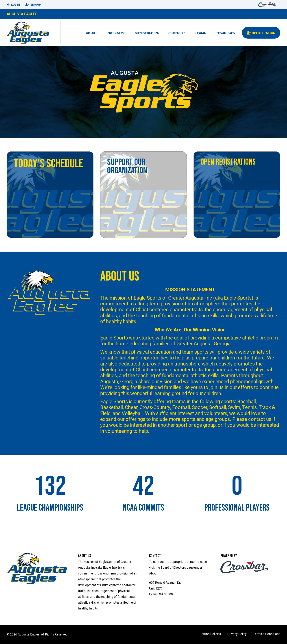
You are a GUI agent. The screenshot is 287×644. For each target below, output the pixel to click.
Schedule (177, 33)
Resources (225, 33)
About (91, 33)
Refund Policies (210, 634)
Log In (13, 5)
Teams (200, 33)
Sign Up (33, 5)
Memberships (147, 33)
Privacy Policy (237, 634)
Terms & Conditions (267, 634)
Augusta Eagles (22, 14)
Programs (116, 33)
